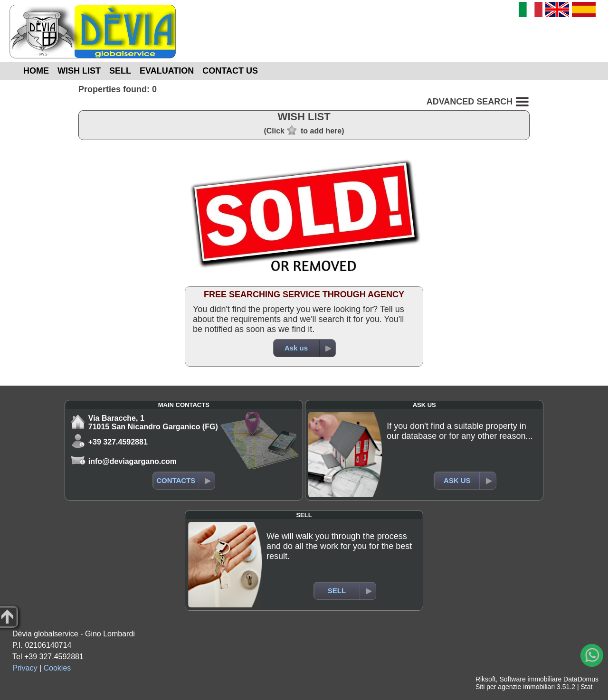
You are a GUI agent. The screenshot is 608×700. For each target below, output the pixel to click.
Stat (586, 687)
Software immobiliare (530, 679)
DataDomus (581, 679)
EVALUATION (167, 71)
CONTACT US (230, 71)
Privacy (25, 668)
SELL (120, 71)
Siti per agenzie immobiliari (515, 687)
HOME (36, 71)
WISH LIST (79, 71)
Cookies (57, 668)
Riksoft (486, 679)
